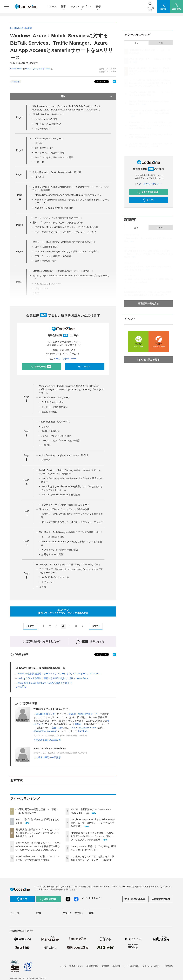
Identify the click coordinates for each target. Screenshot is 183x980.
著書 (54, 728)
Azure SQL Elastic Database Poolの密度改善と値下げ (45, 683)
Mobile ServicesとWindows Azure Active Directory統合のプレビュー (69, 195)
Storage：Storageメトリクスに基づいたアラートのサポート (70, 564)
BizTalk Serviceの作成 (46, 119)
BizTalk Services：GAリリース (48, 114)
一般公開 (39, 162)
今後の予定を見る (148, 360)
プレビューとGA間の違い (48, 124)
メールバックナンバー (63, 359)
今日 (136, 43)
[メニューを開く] (7, 6)
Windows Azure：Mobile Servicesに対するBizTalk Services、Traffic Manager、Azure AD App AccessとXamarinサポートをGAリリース (71, 389)
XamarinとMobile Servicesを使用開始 (54, 208)
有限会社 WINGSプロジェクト (84, 714)
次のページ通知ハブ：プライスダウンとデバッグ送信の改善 (63, 611)
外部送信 (169, 966)
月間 (161, 43)
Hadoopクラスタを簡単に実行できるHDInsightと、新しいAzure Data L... (55, 678)
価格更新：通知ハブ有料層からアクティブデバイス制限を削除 (67, 227)
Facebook (83, 731)
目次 (87, 97)
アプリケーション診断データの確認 (53, 256)
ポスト (101, 82)
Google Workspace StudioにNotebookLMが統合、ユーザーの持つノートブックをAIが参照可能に (93, 823)
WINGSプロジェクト (46, 714)
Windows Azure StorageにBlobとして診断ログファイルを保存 (66, 251)
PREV (30, 626)
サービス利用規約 (131, 966)
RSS (73, 728)
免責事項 (105, 966)
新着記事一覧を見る (149, 303)
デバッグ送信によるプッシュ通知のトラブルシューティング (66, 232)
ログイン (84, 367)
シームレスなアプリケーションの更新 (54, 157)
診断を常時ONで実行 (46, 261)
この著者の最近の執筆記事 (47, 740)
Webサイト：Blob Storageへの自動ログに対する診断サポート (64, 242)
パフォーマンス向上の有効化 (50, 153)
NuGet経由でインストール (55, 577)
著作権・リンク (76, 966)
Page (20, 117)
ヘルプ (63, 966)
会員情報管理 (92, 966)
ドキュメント (48, 582)
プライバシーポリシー (152, 966)
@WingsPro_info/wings (45, 731)
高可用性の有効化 (44, 148)
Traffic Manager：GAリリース (48, 139)
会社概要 (116, 966)
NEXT (97, 626)
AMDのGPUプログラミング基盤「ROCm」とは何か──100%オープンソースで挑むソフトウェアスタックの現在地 (93, 836)
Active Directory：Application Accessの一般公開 (57, 172)
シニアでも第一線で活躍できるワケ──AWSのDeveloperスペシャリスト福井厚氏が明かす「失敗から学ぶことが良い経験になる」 (38, 846)
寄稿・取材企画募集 (135, 899)
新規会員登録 (41, 367)
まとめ (43, 587)
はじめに (39, 143)
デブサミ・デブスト (81, 7)
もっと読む (21, 686)
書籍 (98, 7)
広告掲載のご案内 (161, 899)
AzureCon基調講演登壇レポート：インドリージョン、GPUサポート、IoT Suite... (59, 674)
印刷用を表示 (19, 654)
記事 (63, 7)
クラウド (16, 82)
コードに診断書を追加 (46, 247)
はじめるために (43, 128)
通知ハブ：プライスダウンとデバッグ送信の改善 (58, 223)
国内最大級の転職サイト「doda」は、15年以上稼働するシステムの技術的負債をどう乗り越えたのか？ (37, 833)
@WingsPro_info (87, 728)
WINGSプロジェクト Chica (38, 69)
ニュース (52, 6)
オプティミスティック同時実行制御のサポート (59, 218)
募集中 (78, 724)
